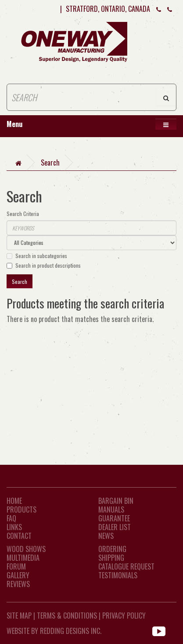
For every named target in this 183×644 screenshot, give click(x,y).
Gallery (18, 575)
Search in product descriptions (44, 265)
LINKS (14, 527)
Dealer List (115, 527)
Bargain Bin (116, 501)
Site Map (19, 616)
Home (14, 501)
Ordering (112, 549)
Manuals (111, 510)
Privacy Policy (124, 616)
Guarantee (114, 518)
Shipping (111, 558)
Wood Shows (26, 549)
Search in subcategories (37, 256)
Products (22, 510)
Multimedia (23, 558)
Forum (16, 566)
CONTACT (19, 536)
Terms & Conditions (67, 616)
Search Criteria (23, 214)
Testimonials (118, 575)
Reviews (18, 584)
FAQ (11, 518)
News (106, 536)
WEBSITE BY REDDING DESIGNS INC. (54, 631)
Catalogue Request (126, 566)
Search (50, 163)
